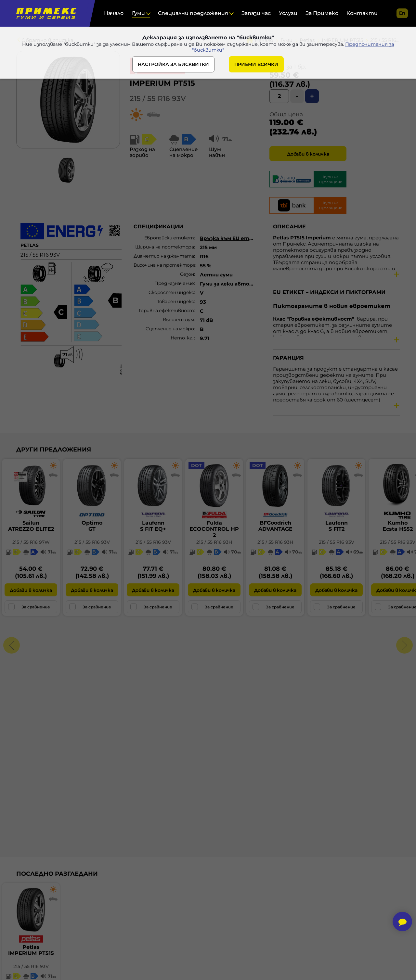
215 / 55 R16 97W (31, 542)
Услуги (288, 13)
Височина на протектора (164, 265)
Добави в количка (308, 154)
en (402, 13)
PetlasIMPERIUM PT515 (31, 950)
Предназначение (174, 283)
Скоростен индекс (171, 292)
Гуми (138, 13)
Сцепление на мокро (170, 329)
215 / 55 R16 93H (214, 542)
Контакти (362, 13)
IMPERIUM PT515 (162, 83)
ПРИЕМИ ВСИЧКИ (256, 66)
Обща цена (286, 114)
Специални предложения (193, 13)
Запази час (256, 13)
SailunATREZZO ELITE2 (31, 526)
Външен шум (178, 320)
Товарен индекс (175, 301)
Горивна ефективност (166, 311)
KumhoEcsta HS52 (398, 526)
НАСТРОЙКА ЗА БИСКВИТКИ (173, 66)
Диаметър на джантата (164, 256)
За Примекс (322, 13)
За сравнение (29, 607)
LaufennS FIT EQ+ (153, 526)
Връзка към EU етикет (232, 238)
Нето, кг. (182, 338)
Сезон (187, 274)
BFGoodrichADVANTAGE (275, 526)
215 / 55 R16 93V (158, 99)
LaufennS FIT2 (337, 526)
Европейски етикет (169, 238)
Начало (114, 13)
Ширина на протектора (165, 247)
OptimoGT (92, 526)
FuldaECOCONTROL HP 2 (214, 529)
